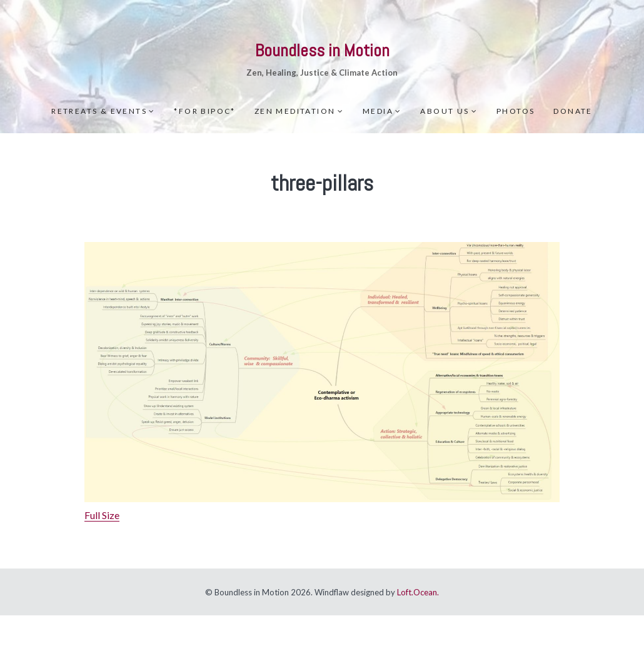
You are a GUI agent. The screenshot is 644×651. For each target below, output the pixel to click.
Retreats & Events (99, 111)
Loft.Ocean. (418, 592)
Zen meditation (295, 111)
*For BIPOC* (204, 111)
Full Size (102, 515)
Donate (573, 111)
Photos (516, 111)
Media (378, 111)
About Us (445, 111)
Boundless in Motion (322, 50)
